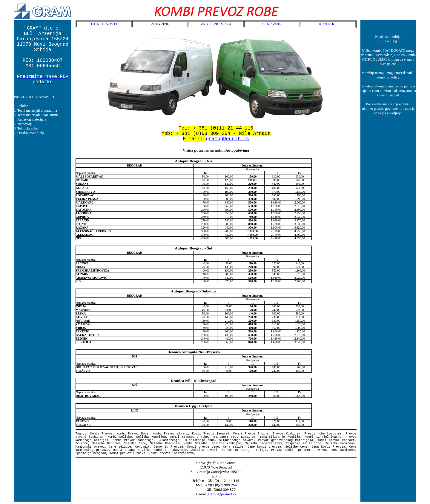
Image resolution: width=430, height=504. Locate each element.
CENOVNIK (272, 24)
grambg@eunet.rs (227, 139)
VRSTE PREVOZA (216, 24)
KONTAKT (328, 24)
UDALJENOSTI (104, 24)
